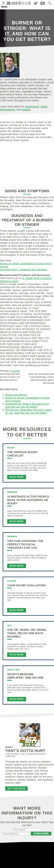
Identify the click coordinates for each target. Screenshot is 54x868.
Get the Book (16, 789)
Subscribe (41, 834)
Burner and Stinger (16, 395)
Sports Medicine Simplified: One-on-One (25, 676)
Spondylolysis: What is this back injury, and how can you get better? (27, 405)
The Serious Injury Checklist (22, 454)
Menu (4, 7)
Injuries (16, 371)
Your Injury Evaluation (26, 585)
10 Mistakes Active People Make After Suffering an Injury (28, 500)
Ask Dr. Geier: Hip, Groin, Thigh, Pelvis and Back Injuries (27, 633)
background (32, 106)
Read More (17, 477)
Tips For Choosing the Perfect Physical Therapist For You (25, 544)
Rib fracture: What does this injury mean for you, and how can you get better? (28, 411)
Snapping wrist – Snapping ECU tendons (24, 269)
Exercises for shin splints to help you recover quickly (10, 377)
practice (26, 109)
